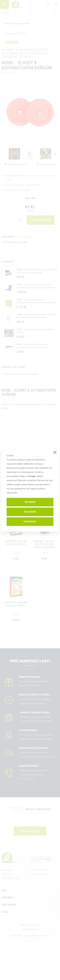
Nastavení (30, 512)
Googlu (32, 476)
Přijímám (30, 502)
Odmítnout (30, 522)
